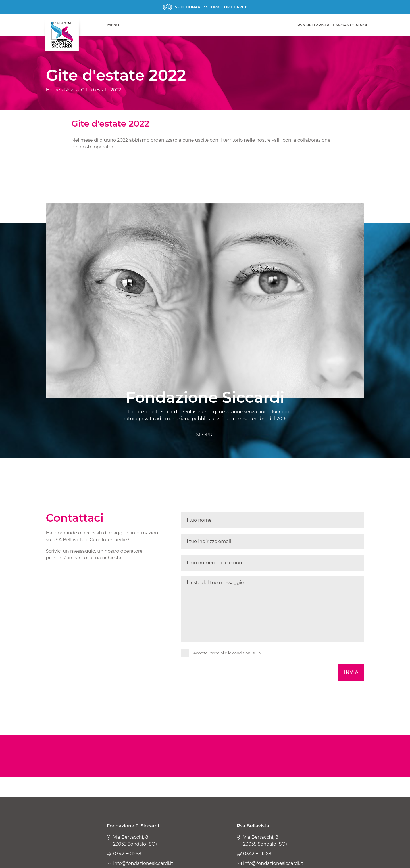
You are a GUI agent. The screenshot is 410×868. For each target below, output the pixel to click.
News (70, 90)
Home (53, 90)
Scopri (205, 7)
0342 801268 (127, 854)
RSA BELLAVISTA (314, 25)
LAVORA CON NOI (350, 25)
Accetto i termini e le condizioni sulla (227, 653)
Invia (351, 672)
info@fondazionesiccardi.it (143, 863)
